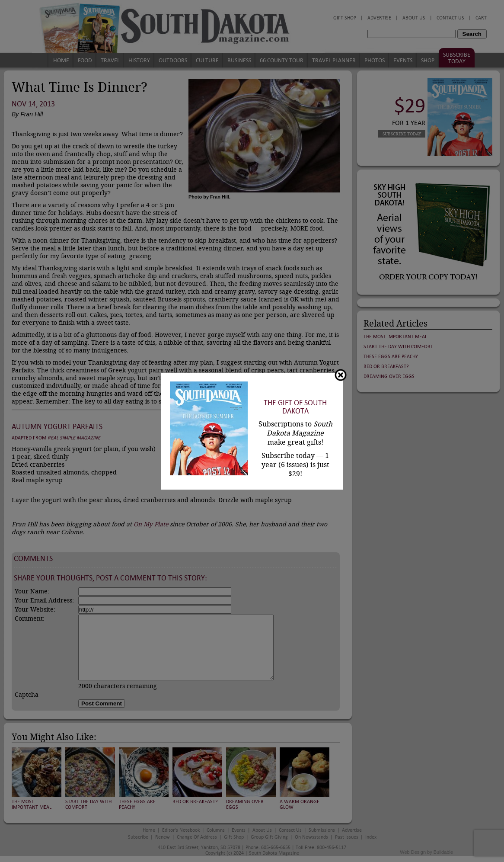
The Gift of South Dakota (295, 407)
